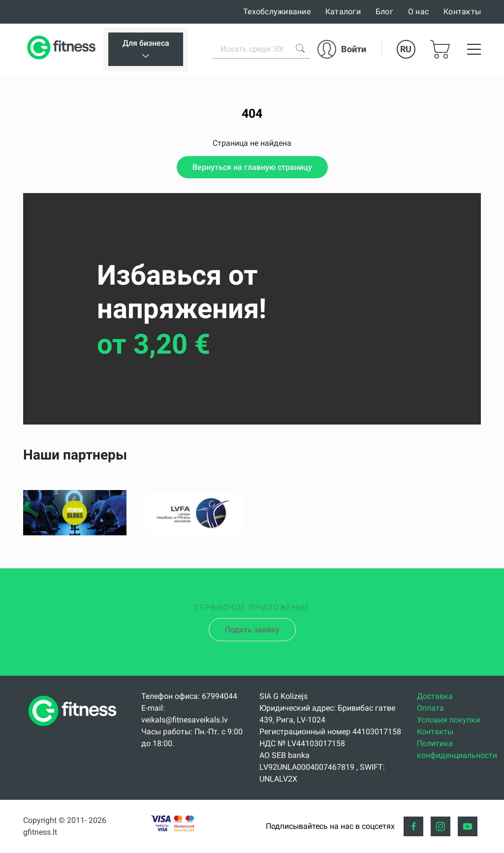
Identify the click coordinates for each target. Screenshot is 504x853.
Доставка (435, 696)
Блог (384, 12)
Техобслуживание (277, 12)
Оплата (430, 708)
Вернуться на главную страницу (252, 167)
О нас (418, 12)
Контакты (462, 12)
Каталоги (343, 12)
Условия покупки (448, 720)
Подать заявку (252, 630)
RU (406, 49)
